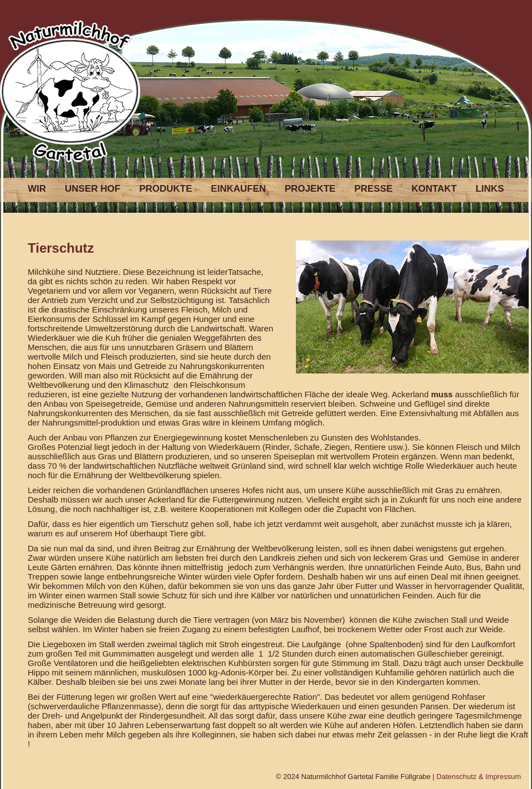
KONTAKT (434, 189)
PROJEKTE (310, 189)
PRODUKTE (165, 189)
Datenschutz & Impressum (479, 777)
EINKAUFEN (239, 189)
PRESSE (373, 189)
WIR (37, 189)
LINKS (490, 189)
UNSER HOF (93, 189)
